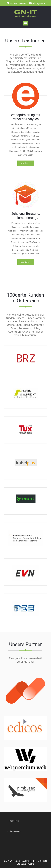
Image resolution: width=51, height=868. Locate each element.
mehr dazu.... (26, 163)
